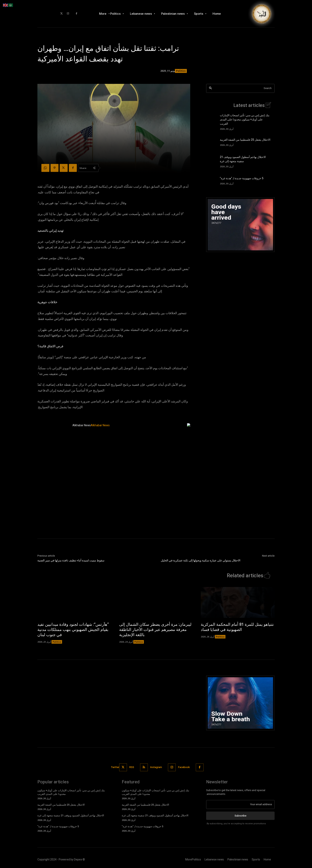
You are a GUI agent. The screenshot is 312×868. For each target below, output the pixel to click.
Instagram (156, 767)
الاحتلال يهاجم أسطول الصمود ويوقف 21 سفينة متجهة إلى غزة (243, 159)
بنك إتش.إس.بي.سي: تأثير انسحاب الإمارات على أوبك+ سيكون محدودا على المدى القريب (245, 120)
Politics (181, 71)
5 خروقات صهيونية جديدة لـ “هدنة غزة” (242, 178)
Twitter (115, 767)
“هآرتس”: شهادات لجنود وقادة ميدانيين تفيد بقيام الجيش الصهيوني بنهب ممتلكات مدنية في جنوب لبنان (73, 630)
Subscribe (240, 815)
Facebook (184, 767)
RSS (132, 767)
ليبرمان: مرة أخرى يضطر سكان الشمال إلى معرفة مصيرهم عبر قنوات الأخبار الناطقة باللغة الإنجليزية (155, 630)
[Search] (210, 88)
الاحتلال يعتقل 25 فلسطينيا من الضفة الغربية (245, 140)
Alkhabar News (82, 425)
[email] (240, 804)
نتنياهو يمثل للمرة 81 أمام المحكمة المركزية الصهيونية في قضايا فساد (237, 627)
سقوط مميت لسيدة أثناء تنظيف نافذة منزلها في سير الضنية (71, 560)
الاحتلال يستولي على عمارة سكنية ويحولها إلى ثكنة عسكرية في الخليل (201, 560)
